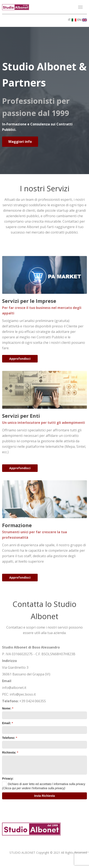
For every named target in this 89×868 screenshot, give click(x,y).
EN (82, 20)
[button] (44, 796)
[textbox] (44, 715)
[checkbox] (44, 784)
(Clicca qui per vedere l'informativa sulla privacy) (34, 788)
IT (73, 20)
